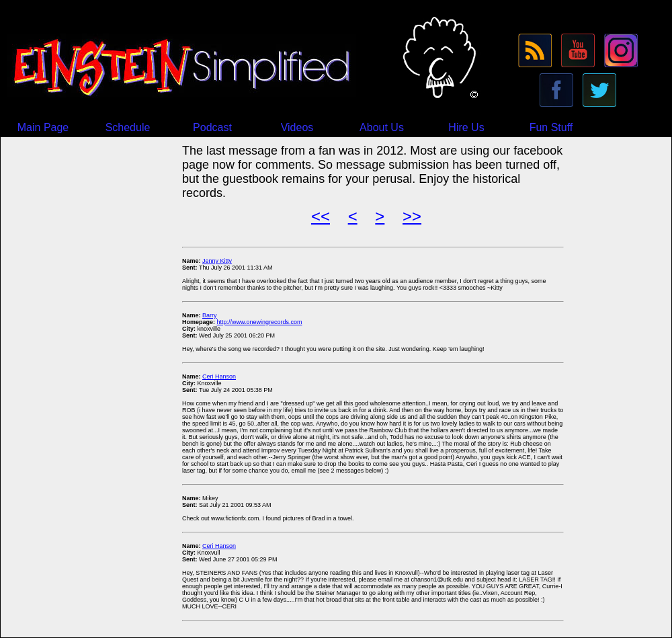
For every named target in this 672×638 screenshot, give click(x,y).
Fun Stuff (551, 127)
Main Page (43, 127)
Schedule (128, 127)
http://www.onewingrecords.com (260, 322)
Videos (297, 127)
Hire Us (466, 127)
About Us (382, 127)
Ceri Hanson (219, 376)
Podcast (212, 127)
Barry (210, 315)
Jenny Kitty (217, 261)
